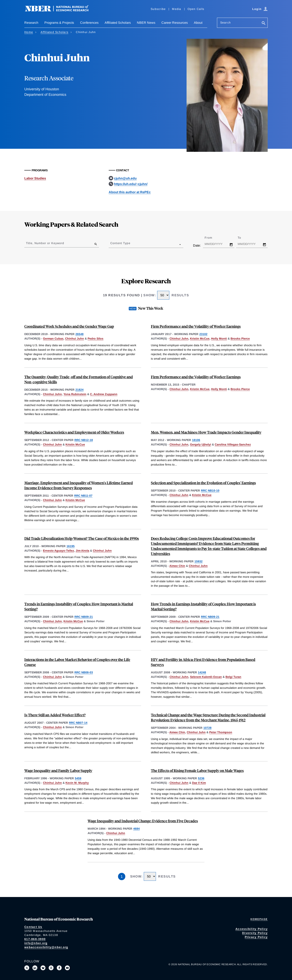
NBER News (146, 23)
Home (29, 32)
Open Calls (196, 9)
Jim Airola (82, 551)
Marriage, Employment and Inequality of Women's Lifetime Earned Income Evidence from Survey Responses (79, 485)
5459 (78, 778)
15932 (199, 561)
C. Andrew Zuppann (104, 394)
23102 (203, 334)
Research (31, 23)
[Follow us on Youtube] (67, 968)
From (212, 238)
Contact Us (33, 927)
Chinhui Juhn (75, 339)
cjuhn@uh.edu (125, 178)
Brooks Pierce (240, 339)
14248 (202, 672)
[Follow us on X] (27, 968)
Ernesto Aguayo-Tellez (59, 551)
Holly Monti (219, 339)
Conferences (89, 23)
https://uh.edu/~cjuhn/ (131, 184)
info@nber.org (36, 943)
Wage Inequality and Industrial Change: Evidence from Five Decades (143, 821)
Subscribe (158, 9)
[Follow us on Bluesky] (43, 968)
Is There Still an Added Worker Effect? (55, 715)
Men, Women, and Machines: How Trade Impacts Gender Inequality (206, 432)
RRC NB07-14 (78, 723)
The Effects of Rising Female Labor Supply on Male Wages (197, 770)
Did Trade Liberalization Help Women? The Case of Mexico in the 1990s (82, 538)
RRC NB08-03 (84, 672)
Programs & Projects (59, 23)
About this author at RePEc (130, 192)
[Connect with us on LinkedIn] (35, 968)
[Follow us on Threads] (51, 968)
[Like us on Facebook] (59, 968)
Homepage (259, 919)
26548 (79, 334)
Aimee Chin (177, 566)
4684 (136, 829)
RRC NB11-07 (83, 496)
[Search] (264, 23)
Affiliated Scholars (118, 23)
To (243, 238)
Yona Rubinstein (75, 394)
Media (177, 9)
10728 (207, 728)
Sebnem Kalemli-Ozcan (206, 677)
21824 (79, 390)
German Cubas (53, 339)
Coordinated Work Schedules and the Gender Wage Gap (69, 326)
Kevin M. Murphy (77, 783)
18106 (196, 440)
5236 (201, 778)
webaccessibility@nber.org (46, 947)
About (198, 23)
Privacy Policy (256, 937)
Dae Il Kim (199, 783)
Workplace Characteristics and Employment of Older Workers (74, 432)
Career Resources (175, 23)
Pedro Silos (96, 339)
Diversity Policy (255, 933)
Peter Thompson (221, 732)
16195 (71, 546)
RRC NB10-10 (210, 491)
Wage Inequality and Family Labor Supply (58, 770)
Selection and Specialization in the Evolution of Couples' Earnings (203, 483)
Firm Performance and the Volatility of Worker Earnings (196, 326)
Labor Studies (35, 178)
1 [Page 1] (122, 877)
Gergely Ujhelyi (201, 444)
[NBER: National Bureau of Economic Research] (60, 11)
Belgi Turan (233, 677)
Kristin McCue (200, 339)
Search (225, 23)
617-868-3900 (35, 939)
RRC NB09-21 (84, 617)
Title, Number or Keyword (45, 243)
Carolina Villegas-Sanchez (233, 444)
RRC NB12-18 (84, 440)
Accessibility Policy (252, 929)
